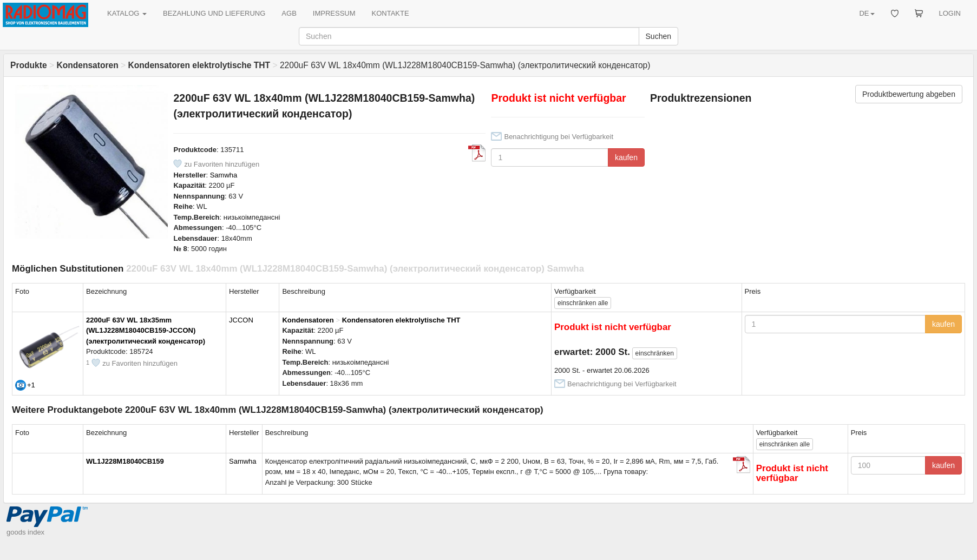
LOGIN (950, 13)
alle (583, 303)
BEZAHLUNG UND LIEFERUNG (214, 13)
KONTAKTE (391, 13)
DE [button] (867, 13)
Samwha (224, 175)
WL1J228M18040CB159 (125, 461)
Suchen (658, 36)
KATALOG (127, 13)
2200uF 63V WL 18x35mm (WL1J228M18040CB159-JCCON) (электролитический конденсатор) (146, 331)
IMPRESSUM (334, 13)
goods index (25, 532)
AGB (289, 13)
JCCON (241, 320)
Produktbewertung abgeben (909, 94)
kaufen (626, 157)
